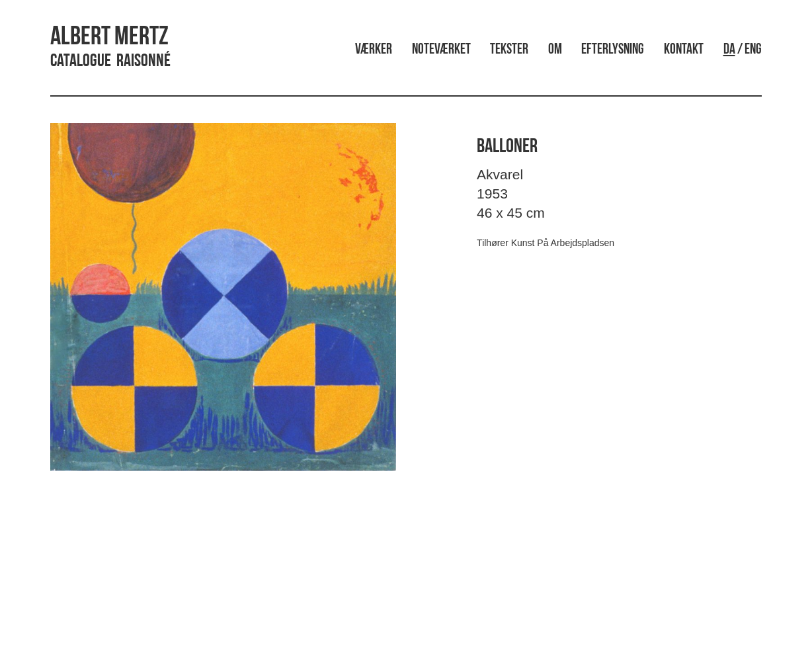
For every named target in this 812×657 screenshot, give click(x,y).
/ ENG (743, 50)
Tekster (509, 50)
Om (555, 50)
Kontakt (684, 50)
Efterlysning (613, 50)
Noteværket (441, 50)
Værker (374, 50)
